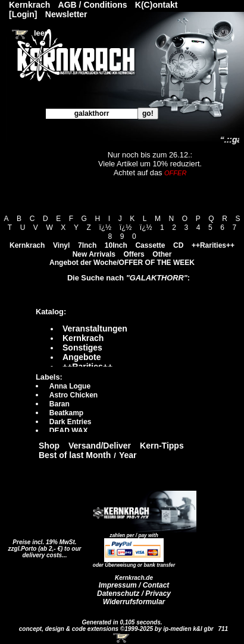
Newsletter (66, 14)
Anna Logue (70, 386)
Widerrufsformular (134, 602)
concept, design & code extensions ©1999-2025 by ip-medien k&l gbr (117, 629)
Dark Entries (71, 422)
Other (162, 254)
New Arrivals (94, 254)
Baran (60, 404)
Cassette (150, 245)
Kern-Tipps (162, 446)
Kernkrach (27, 245)
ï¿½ (105, 228)
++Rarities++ (213, 245)
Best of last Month (75, 455)
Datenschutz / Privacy (134, 594)
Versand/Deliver (100, 446)
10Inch (116, 245)
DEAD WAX (69, 431)
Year (128, 455)
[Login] (23, 14)
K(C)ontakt (157, 5)
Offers (134, 254)
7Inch (87, 245)
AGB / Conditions (93, 5)
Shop (49, 446)
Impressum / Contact (134, 585)
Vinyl (61, 245)
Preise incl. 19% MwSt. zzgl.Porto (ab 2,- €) (43, 545)
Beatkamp (66, 413)
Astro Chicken (73, 395)
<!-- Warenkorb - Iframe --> (122, 638)
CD (178, 245)
